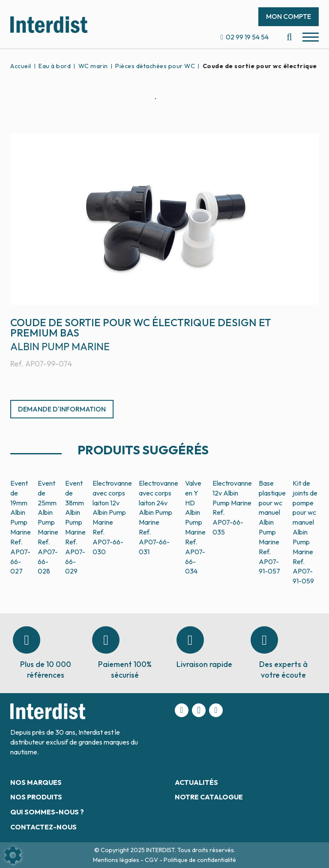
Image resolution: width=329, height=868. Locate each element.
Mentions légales (117, 860)
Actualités (196, 782)
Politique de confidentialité (200, 860)
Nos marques (36, 782)
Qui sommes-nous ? (47, 812)
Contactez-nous (43, 827)
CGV (152, 860)
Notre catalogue (209, 797)
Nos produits (36, 797)
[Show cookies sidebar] (13, 855)
